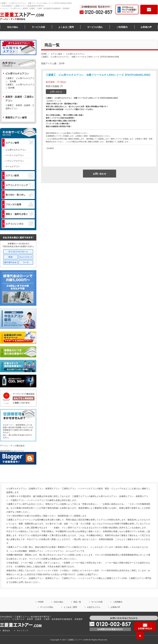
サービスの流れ (95, 27)
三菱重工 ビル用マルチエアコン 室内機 (20, 86)
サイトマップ (23, 631)
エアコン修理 (20, 143)
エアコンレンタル (20, 224)
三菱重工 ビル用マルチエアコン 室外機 (20, 80)
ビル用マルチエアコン (16, 150)
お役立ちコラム (94, 607)
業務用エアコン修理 (16, 117)
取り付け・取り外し (20, 195)
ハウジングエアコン (15, 161)
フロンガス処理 (20, 204)
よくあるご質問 (66, 27)
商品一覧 (77, 602)
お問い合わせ (56, 92)
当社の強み (12, 27)
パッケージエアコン (15, 155)
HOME (41, 602)
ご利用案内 (122, 27)
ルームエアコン (13, 166)
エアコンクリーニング (20, 185)
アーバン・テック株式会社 (12, 446)
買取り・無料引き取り (20, 214)
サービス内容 (38, 27)
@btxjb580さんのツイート (12, 451)
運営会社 (6, 631)
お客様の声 (146, 27)
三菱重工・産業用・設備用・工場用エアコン (20, 107)
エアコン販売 (20, 175)
